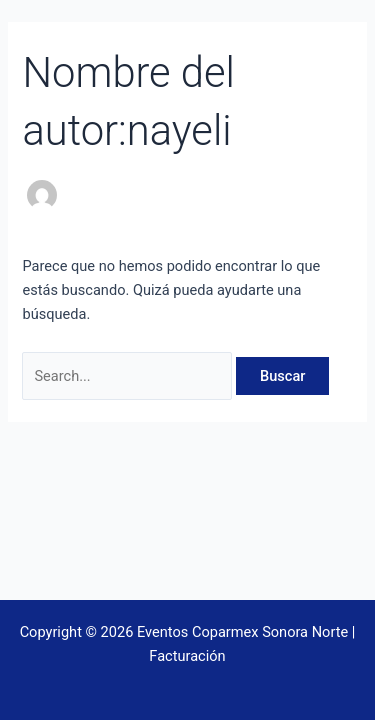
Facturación (187, 656)
